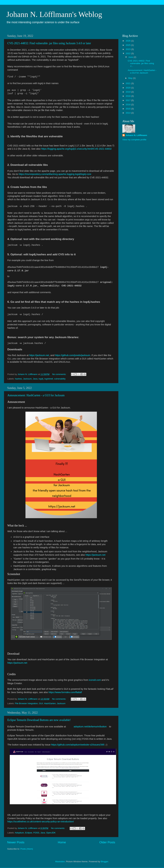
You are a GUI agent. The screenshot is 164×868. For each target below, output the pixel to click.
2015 (128, 109)
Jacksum (27, 379)
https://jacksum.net (39, 355)
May (131, 78)
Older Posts (107, 842)
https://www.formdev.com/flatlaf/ (65, 692)
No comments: (59, 374)
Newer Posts (16, 842)
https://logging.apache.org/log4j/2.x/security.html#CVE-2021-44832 (76, 149)
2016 (128, 105)
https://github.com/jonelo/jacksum (72, 355)
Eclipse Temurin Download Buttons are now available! (39, 720)
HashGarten (50, 703)
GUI (41, 703)
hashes (18, 379)
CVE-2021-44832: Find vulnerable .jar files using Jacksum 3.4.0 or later (49, 43)
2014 (128, 113)
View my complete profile (134, 140)
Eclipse (29, 833)
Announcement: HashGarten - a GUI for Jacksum (36, 395)
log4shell (49, 379)
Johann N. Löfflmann (136, 135)
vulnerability (60, 379)
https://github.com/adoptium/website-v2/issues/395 (78, 745)
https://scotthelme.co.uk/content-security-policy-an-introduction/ (41, 822)
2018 (128, 96)
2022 (128, 53)
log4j (41, 379)
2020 (128, 88)
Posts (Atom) (27, 849)
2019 (128, 92)
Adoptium (19, 833)
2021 (128, 83)
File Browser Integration (26, 703)
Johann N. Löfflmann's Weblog (54, 14)
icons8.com (95, 680)
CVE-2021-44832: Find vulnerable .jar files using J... (141, 63)
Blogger (104, 862)
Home (62, 842)
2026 (128, 41)
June (131, 57)
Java (35, 379)
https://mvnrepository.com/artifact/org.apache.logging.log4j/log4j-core (55, 174)
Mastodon (60, 862)
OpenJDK (51, 833)
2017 (128, 100)
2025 (128, 45)
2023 (128, 49)
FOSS (36, 833)
